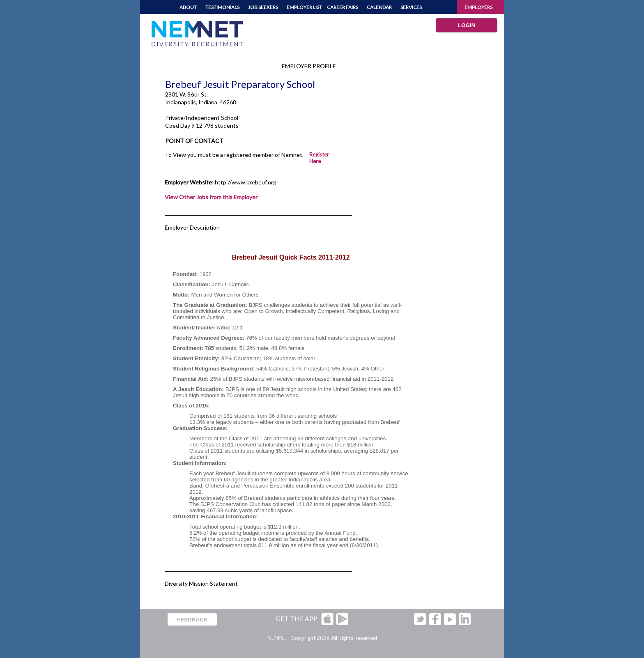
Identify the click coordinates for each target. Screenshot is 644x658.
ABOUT (188, 7)
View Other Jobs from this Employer (211, 197)
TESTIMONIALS (222, 7)
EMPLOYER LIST (304, 7)
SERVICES (411, 7)
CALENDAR (379, 7)
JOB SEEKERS (263, 7)
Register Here (319, 158)
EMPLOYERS (478, 7)
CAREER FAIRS (343, 7)
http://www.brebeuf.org (246, 182)
